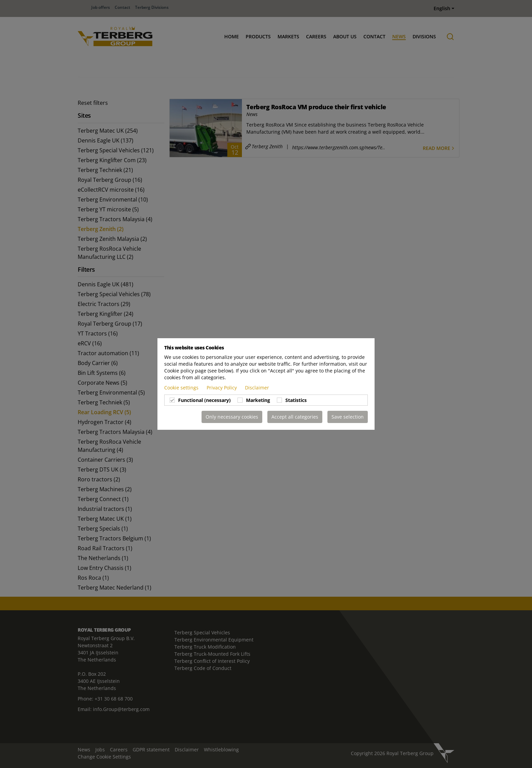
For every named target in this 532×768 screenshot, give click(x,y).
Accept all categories (295, 417)
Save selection (348, 417)
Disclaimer (257, 388)
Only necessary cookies (232, 417)
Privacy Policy (222, 388)
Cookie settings (182, 388)
